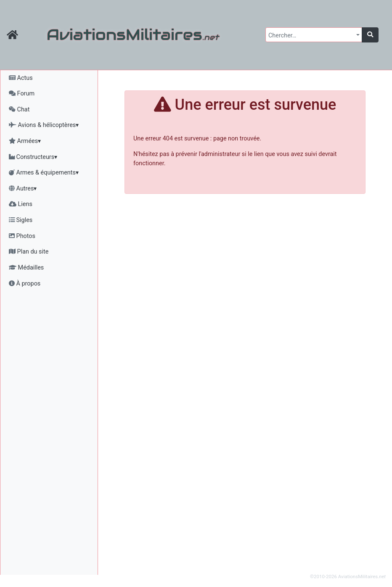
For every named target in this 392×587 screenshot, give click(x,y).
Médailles (26, 268)
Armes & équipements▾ (44, 173)
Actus (21, 78)
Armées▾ (25, 141)
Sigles (21, 220)
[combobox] (314, 35)
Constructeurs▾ (33, 157)
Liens (21, 204)
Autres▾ (23, 189)
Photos (22, 236)
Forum (22, 94)
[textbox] (311, 36)
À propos (25, 284)
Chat (19, 110)
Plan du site (29, 252)
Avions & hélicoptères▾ (44, 125)
